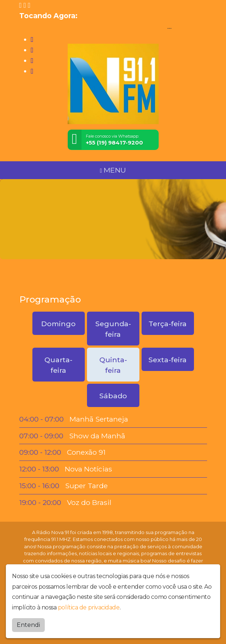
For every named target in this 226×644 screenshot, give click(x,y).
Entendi (28, 625)
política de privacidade (89, 607)
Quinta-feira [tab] (113, 365)
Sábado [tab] (113, 396)
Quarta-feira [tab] (58, 365)
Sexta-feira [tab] (168, 360)
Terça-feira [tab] (168, 324)
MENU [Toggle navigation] (113, 170)
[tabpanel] (113, 461)
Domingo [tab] (58, 324)
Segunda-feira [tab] (113, 329)
